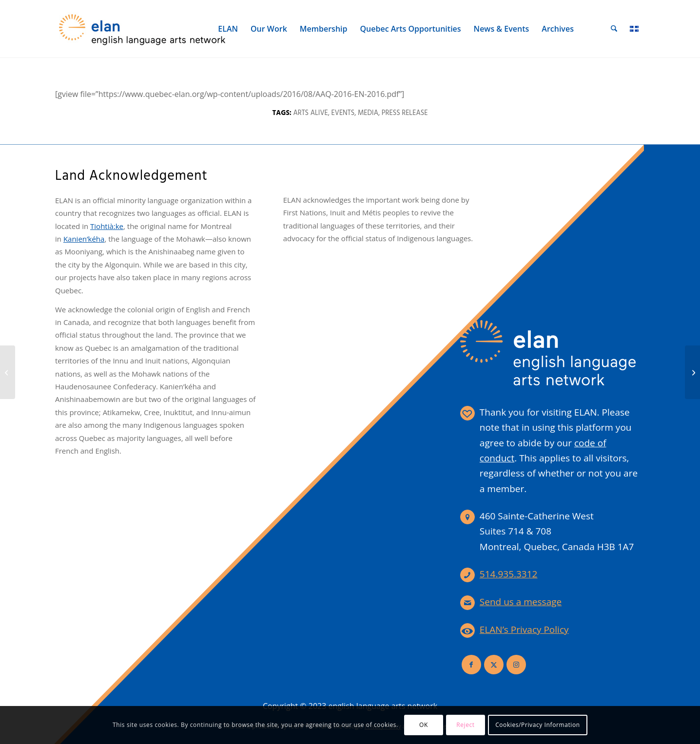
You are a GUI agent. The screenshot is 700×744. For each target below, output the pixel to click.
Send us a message (521, 602)
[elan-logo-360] (143, 29)
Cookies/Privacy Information (538, 725)
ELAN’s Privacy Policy (524, 630)
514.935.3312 (509, 574)
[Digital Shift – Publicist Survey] (8, 372)
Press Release (405, 113)
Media (368, 113)
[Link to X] (494, 665)
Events (343, 113)
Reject (466, 725)
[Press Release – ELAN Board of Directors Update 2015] (692, 372)
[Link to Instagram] (516, 665)
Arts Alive (310, 113)
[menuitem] (228, 29)
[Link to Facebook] (471, 665)
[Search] (614, 29)
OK (424, 725)
